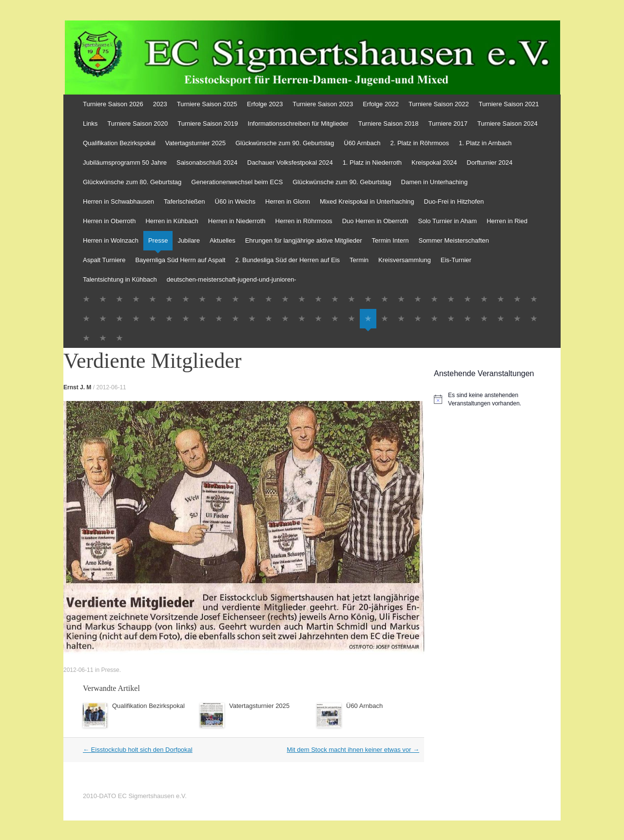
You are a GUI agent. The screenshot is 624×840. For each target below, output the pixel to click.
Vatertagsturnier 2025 (195, 143)
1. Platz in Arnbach (485, 143)
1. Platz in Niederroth (372, 162)
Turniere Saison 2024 (507, 124)
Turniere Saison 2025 (207, 104)
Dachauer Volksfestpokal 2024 (290, 162)
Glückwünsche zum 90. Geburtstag (285, 143)
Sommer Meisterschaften (454, 240)
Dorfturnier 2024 (489, 162)
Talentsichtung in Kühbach (120, 279)
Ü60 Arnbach (362, 143)
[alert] (497, 399)
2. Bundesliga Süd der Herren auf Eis (287, 260)
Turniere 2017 (448, 124)
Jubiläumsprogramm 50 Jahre (125, 162)
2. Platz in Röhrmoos (419, 143)
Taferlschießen (185, 201)
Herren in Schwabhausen (118, 201)
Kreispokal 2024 (434, 162)
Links (90, 124)
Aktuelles (223, 240)
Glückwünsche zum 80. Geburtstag (132, 182)
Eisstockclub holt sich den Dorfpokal (138, 750)
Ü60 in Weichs (235, 201)
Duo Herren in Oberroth (375, 221)
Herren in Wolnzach (111, 240)
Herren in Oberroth (109, 221)
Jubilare (189, 240)
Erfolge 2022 (381, 104)
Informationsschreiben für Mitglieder (298, 124)
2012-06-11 (111, 387)
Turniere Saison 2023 (323, 104)
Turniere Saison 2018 (389, 124)
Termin (359, 260)
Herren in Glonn (288, 201)
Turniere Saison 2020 (137, 124)
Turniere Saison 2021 (509, 104)
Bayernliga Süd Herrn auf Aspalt (180, 260)
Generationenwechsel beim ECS (237, 182)
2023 (160, 104)
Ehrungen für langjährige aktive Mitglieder (304, 240)
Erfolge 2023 (265, 104)
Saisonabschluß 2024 (207, 162)
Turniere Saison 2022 (439, 104)
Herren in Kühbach (172, 221)
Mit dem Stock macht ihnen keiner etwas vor (353, 750)
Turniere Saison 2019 (208, 124)
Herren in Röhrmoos (304, 221)
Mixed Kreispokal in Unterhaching (367, 201)
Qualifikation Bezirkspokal (119, 143)
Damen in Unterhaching (435, 182)
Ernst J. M (77, 387)
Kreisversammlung (405, 260)
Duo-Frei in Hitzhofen (454, 201)
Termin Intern (390, 240)
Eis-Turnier (456, 260)
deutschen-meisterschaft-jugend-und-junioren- (232, 279)
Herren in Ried (507, 221)
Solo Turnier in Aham (447, 221)
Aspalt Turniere (104, 260)
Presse (158, 240)
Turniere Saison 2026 (113, 104)
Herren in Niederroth (237, 221)
